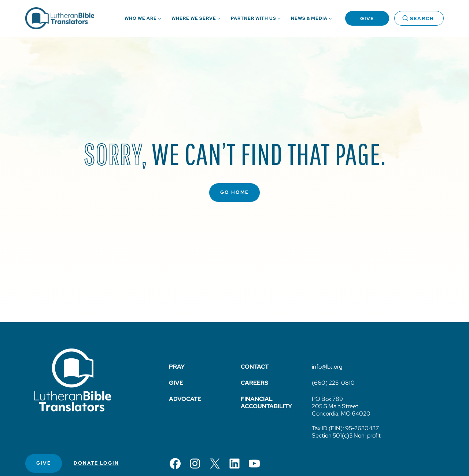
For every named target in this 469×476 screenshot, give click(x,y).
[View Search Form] (419, 18)
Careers (254, 383)
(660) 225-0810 (333, 383)
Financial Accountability (266, 403)
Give (367, 19)
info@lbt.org (327, 367)
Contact (255, 367)
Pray (177, 367)
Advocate (185, 399)
